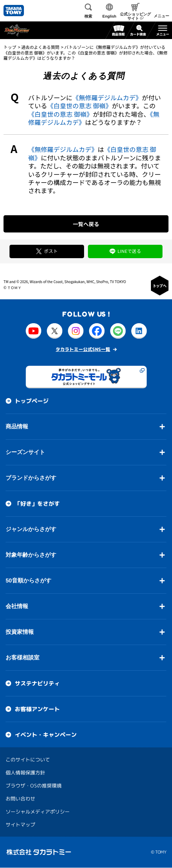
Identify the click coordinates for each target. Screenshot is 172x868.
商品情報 (17, 426)
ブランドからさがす (31, 478)
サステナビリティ (37, 683)
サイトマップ (20, 825)
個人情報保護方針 (25, 773)
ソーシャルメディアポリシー (38, 812)
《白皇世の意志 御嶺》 (79, 106)
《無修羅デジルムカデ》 (107, 97)
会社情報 (17, 606)
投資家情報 (20, 632)
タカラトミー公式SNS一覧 (83, 349)
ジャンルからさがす (31, 529)
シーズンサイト (25, 452)
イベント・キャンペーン (46, 735)
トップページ (32, 401)
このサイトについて (28, 759)
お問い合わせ (20, 799)
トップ (10, 47)
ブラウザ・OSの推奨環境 (34, 786)
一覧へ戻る (86, 224)
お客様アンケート (37, 709)
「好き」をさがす (37, 504)
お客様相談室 (23, 658)
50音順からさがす (28, 580)
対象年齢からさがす (31, 555)
